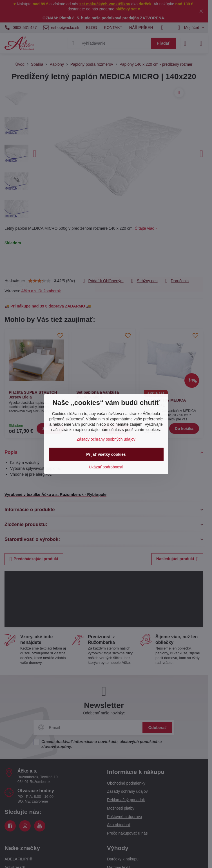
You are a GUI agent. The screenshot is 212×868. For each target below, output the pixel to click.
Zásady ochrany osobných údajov (106, 439)
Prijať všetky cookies (106, 454)
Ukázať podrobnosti (106, 467)
